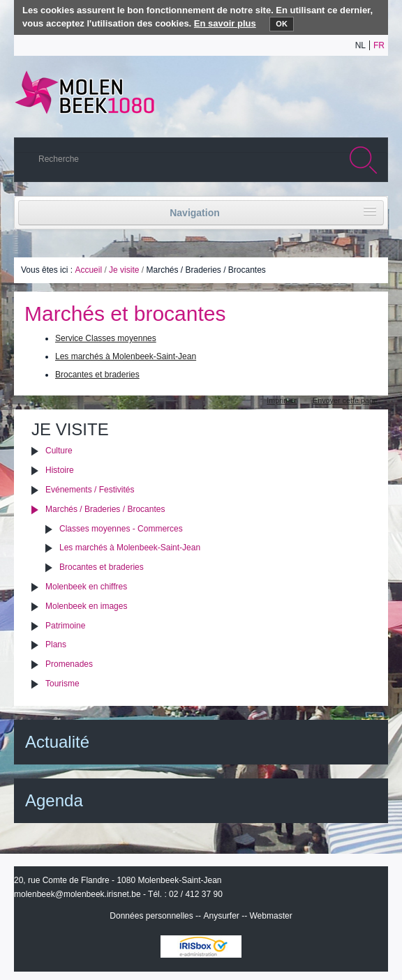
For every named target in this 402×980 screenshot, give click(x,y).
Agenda (54, 800)
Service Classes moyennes (106, 338)
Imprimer (282, 400)
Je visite (124, 270)
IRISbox (201, 947)
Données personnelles (151, 916)
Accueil (88, 270)
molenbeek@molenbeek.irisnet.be (77, 894)
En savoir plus (225, 23)
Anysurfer (221, 916)
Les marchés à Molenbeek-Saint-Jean (126, 356)
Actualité (57, 742)
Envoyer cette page (345, 400)
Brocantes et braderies (97, 375)
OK (282, 24)
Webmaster (271, 916)
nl (360, 45)
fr (379, 45)
